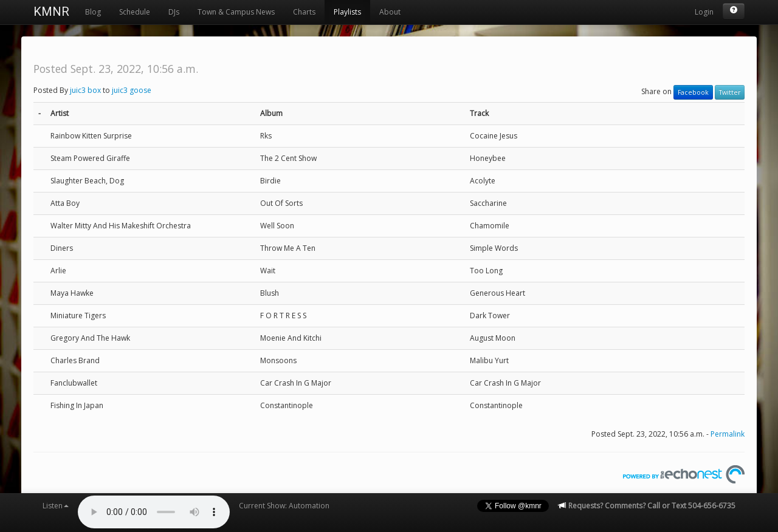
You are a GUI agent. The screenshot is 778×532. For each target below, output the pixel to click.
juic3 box (85, 90)
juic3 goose (132, 90)
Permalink (728, 434)
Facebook (693, 92)
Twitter (730, 92)
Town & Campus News (236, 12)
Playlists (347, 12)
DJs (174, 12)
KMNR (51, 12)
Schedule (135, 12)
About (390, 12)
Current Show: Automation (284, 506)
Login (704, 12)
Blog (93, 12)
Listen (56, 506)
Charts (304, 12)
